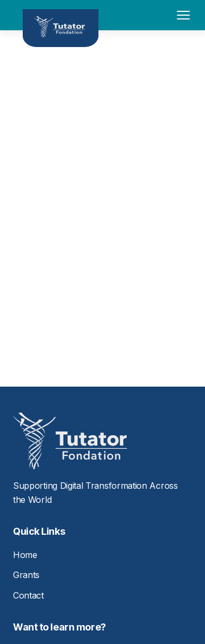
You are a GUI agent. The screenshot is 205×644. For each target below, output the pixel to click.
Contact (28, 595)
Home (25, 555)
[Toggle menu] (183, 15)
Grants (26, 575)
